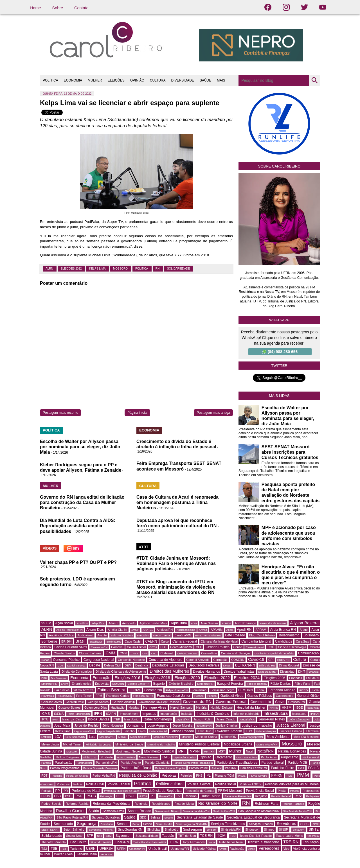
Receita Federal (281, 796)
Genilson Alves (51, 702)
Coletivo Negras (187, 653)
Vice (286, 849)
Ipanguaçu (299, 714)
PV (179, 796)
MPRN (195, 751)
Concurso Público (66, 660)
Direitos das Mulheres (169, 671)
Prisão (282, 791)
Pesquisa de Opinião (138, 775)
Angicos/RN (165, 630)
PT (153, 796)
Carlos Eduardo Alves (71, 647)
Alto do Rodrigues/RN (69, 630)
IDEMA (59, 714)
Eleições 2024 (247, 678)
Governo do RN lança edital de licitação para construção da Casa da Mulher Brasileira (82, 502)
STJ (99, 836)
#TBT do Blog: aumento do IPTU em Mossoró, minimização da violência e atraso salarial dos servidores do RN (176, 587)
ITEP (117, 719)
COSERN (238, 660)
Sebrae (155, 817)
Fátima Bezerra (111, 690)
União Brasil (157, 849)
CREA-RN (283, 660)
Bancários (143, 635)
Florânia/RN (65, 696)
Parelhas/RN (84, 763)
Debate (95, 665)
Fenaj (261, 690)
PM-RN (277, 776)
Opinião (205, 757)
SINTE (314, 829)
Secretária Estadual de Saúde (200, 817)
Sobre (58, 8)
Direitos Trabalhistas (239, 672)
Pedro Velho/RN (104, 776)
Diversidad (287, 672)
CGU (271, 647)
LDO (249, 731)
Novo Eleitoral (149, 757)
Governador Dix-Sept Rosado (159, 702)
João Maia (62, 725)
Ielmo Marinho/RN (79, 714)
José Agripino (158, 725)
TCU (233, 836)
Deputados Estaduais (168, 665)
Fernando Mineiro (282, 690)
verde (251, 849)
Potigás (46, 791)
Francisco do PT (143, 696)
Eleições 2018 (157, 678)
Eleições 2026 (274, 678)
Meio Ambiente (278, 737)
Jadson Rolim (203, 719)
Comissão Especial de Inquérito (274, 653)
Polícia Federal (119, 784)
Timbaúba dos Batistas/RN (149, 842)
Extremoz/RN (205, 684)
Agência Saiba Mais (153, 623)
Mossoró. (72, 751)
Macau (122, 737)
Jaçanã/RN (183, 719)
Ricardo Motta (184, 804)
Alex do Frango (245, 623)
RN (158, 269)
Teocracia (313, 836)
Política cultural (170, 784)
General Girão (308, 696)
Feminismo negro (222, 690)
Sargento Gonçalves (106, 817)
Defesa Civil (112, 665)
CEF (199, 647)
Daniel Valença (76, 665)
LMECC (46, 737)
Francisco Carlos (118, 696)
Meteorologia (50, 744)
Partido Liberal (272, 763)
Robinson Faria (267, 804)
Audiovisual (85, 635)
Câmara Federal (185, 641)
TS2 (44, 849)
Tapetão (168, 836)
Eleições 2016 (128, 678)
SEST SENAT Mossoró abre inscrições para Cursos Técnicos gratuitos (290, 452)
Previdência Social (260, 791)
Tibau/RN (122, 842)
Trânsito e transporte (263, 842)
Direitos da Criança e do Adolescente (121, 672)
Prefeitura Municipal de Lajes (122, 791)
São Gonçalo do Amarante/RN (259, 811)
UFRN (121, 849)
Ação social (64, 623)
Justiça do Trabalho (257, 725)
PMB (290, 776)
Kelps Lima (98, 269)
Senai (136, 824)
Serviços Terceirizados (228, 824)
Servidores (286, 824)
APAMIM (217, 630)
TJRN (174, 842)
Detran (227, 665)
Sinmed (269, 829)
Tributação (311, 842)
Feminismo (199, 690)
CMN (123, 653)
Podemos (63, 784)
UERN (91, 849)
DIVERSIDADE (183, 80)
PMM (303, 775)
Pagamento (290, 757)
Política (142, 269)
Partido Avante (131, 763)
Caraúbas (302, 641)
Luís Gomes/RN (75, 737)
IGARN (111, 714)
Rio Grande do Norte (218, 803)
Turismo (76, 849)
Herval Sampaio (181, 707)
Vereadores (269, 848)
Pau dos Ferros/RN (254, 768)
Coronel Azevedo (198, 660)
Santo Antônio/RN (224, 811)
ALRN (50, 269)
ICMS (46, 714)
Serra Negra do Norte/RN (191, 824)
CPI (271, 660)
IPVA (55, 719)
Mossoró (121, 269)
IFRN (98, 714)
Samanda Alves (113, 811)
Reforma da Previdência (112, 804)
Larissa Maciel (158, 731)
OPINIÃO (137, 80)
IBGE (299, 707)
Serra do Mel (164, 824)
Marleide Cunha (206, 737)
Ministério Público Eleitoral (199, 744)
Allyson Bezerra (304, 623)
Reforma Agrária (77, 804)
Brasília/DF (96, 642)
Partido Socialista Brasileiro (100, 768)
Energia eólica (81, 684)
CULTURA (158, 80)
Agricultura (179, 623)
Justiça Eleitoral (291, 725)
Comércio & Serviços (236, 653)
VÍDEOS (50, 548)
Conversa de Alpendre (166, 660)
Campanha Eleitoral (256, 641)
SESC (304, 824)
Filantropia (48, 696)
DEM (128, 665)
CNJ (154, 653)
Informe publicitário (247, 714)
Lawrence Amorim (228, 731)
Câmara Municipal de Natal (219, 641)
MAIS (221, 80)
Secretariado (63, 824)
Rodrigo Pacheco (293, 804)
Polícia (78, 784)
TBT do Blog (187, 836)
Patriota (216, 768)
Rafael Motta (210, 796)
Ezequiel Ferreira (230, 684)
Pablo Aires (269, 757)
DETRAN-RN (245, 665)
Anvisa (203, 630)
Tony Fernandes (194, 842)
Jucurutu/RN (204, 726)
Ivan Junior (132, 719)
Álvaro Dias (95, 630)
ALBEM (227, 623)
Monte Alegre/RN (267, 744)
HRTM (287, 707)
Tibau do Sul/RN (101, 842)
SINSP (283, 829)
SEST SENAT (50, 830)
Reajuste (261, 796)
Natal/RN (265, 751)
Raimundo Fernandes (238, 796)
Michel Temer (72, 744)
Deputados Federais (204, 665)
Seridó (148, 824)
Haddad (134, 707)
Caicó (165, 641)
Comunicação (308, 653)
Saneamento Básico (167, 811)
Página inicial (137, 413)
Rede (298, 796)
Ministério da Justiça (99, 744)
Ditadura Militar (267, 672)
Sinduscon (252, 829)
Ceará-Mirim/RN (181, 647)
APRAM (261, 630)
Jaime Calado (226, 719)
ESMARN (118, 684)
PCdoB (313, 768)
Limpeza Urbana (291, 731)
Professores (310, 791)
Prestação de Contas (200, 791)
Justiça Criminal (227, 725)
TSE (54, 849)
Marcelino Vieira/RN (166, 737)
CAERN (151, 641)
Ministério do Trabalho (161, 744)
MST (222, 751)
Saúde (130, 817)
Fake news (62, 690)
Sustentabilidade (147, 836)
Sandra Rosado (139, 811)
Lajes (142, 731)
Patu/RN (231, 768)
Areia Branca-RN (283, 630)
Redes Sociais (51, 804)
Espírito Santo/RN (139, 684)
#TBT (144, 547)
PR (66, 791)
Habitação (118, 707)
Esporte (159, 684)
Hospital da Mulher (251, 707)
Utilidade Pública (204, 849)
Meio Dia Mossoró (306, 737)
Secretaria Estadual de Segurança (253, 817)
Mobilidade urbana (238, 744)
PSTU (143, 796)
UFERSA (106, 849)
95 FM (46, 623)
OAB (166, 757)
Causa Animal (136, 647)
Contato (81, 8)
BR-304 (67, 641)
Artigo (304, 630)
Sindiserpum (193, 829)
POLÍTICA (50, 80)
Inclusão (187, 714)
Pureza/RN (166, 796)
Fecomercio (153, 690)
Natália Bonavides (292, 751)
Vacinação (237, 849)
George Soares (98, 702)
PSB (57, 796)
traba (212, 842)
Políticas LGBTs (250, 784)
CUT (60, 665)
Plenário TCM (224, 776)
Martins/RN (229, 737)
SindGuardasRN (130, 829)
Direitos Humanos (206, 672)
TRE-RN (291, 842)
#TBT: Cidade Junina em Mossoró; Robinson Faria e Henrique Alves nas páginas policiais (176, 563)
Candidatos (284, 641)
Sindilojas (154, 829)
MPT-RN (209, 751)
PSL (119, 796)
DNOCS (314, 672)
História (202, 707)
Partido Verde (198, 768)
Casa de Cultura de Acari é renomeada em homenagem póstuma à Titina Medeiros (177, 502)
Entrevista (102, 684)
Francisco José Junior (174, 696)
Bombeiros (49, 641)
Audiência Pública (61, 635)
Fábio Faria (302, 684)
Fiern (315, 690)
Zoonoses (107, 854)
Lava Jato (204, 731)
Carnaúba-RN (99, 647)
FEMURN (245, 690)
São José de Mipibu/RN (297, 811)
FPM (99, 696)
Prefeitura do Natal (86, 791)
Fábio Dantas (281, 684)
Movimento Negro (128, 751)
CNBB (135, 653)
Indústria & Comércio (213, 714)
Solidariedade (178, 269)
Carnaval (117, 647)
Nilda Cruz (90, 757)
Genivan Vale (75, 702)
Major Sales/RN (140, 737)
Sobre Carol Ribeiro (279, 166)
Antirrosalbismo (186, 630)
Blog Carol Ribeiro (262, 635)
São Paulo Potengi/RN (72, 817)
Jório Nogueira (113, 725)
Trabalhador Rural (231, 842)
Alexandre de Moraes (273, 623)
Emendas (296, 678)
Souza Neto (74, 836)
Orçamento (224, 757)
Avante (102, 635)
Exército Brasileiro (181, 684)
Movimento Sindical (159, 751)
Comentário (209, 653)
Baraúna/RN (183, 635)
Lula (92, 737)
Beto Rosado (235, 635)
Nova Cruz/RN (126, 757)
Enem (65, 684)
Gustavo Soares (69, 707)
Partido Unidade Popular (170, 768)
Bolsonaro (311, 635)
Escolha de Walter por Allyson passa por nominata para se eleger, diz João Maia (80, 447)
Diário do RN (267, 665)
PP (58, 791)
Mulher (235, 751)
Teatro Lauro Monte (290, 836)
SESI (316, 824)
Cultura (300, 659)
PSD (79, 796)
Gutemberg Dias (96, 707)
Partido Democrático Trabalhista (193, 763)
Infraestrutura (276, 713)
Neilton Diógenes (67, 757)
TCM (221, 835)
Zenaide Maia (87, 854)
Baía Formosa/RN (122, 635)
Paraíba (46, 763)
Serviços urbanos (261, 824)
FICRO (304, 690)
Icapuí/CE (313, 708)
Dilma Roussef (289, 665)
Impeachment (129, 714)
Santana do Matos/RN (196, 811)
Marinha (187, 737)
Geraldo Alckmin (124, 702)
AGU (194, 623)
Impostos (149, 714)
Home (35, 8)
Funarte (199, 696)
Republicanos (161, 804)
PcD (301, 768)
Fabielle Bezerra (257, 684)
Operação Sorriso (185, 757)
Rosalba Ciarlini (70, 811)
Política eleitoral (200, 784)
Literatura (312, 731)
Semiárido (107, 824)
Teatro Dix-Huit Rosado (256, 836)
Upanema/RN (180, 849)
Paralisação (64, 763)
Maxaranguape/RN (252, 737)
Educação (102, 678)
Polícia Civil (95, 784)
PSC (68, 796)
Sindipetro (172, 829)
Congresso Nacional (99, 660)
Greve (280, 702)
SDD (143, 817)
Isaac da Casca (73, 719)
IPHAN (315, 714)
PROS (46, 796)
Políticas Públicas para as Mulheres (292, 784)
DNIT (302, 672)
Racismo (191, 796)
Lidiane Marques (266, 731)
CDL (163, 647)
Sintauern (299, 830)
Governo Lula (261, 702)
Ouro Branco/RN (247, 757)
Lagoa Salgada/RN (108, 731)
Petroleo (186, 776)
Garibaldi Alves (232, 696)
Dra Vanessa (59, 678)
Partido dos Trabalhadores (237, 763)
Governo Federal (231, 702)
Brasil (80, 641)
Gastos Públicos (260, 696)
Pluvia (242, 776)
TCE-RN (206, 836)
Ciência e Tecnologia (292, 647)
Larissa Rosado (182, 731)
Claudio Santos (64, 653)
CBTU (153, 647)
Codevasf (167, 653)
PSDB (91, 796)
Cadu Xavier (133, 641)
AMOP (135, 630)
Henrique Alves (155, 707)
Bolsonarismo (289, 635)
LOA (58, 737)
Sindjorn (211, 830)
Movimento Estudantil (96, 751)
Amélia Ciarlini (118, 630)
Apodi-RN (244, 630)
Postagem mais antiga (213, 413)
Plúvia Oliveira (258, 776)
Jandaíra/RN (247, 719)
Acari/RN (82, 623)
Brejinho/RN (114, 642)
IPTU (45, 719)
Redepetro (312, 796)
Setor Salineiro (74, 829)
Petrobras (169, 776)
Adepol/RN (98, 623)
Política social (226, 784)
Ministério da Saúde (129, 744)
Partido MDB (298, 763)
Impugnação (169, 714)
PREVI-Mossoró (230, 791)
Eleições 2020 (187, 678)
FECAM (135, 690)
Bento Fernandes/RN (208, 635)
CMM (110, 653)
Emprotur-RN (49, 684)
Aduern (113, 623)
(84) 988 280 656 (280, 352)
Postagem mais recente (60, 413)
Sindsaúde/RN (231, 829)
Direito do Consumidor (77, 672)
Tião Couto (78, 842)
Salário (94, 811)
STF (90, 836)
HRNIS (274, 708)
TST (64, 849)
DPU (44, 678)
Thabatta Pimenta (54, 842)
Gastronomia (285, 696)
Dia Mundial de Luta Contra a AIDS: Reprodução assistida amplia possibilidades (78, 526)
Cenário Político (218, 647)
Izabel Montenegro (158, 719)
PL (209, 776)
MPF (182, 751)
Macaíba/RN (107, 737)
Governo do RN (197, 702)
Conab (45, 660)
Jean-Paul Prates (272, 719)
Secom (168, 818)
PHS (199, 776)
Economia (79, 678)
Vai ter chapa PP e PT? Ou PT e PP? (78, 562)
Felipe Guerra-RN (177, 690)
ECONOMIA (73, 80)
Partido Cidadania (157, 763)
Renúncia (141, 804)
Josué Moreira (183, 725)
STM (109, 836)
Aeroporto (129, 623)
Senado (122, 824)
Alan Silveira (209, 623)
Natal (250, 751)
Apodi (230, 630)
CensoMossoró (255, 647)
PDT (44, 776)
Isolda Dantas (99, 719)
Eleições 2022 (71, 269)
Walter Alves (63, 854)
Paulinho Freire (283, 768)
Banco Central (162, 635)
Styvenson (123, 836)
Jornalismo (135, 725)
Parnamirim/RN (106, 763)
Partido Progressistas (65, 768)
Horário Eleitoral (221, 707)
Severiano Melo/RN (101, 830)
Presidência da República (162, 791)
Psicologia (106, 796)
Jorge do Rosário (86, 725)
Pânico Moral (310, 757)
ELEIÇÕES (116, 80)
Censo (238, 647)
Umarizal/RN (137, 849)
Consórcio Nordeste (131, 660)
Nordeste (107, 757)
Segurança (87, 824)
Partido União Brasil (136, 768)
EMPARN (312, 678)
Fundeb (212, 696)
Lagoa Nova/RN (84, 731)
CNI (145, 653)
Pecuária (57, 776)
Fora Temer (84, 696)
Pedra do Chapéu (77, 776)
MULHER (95, 80)
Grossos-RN (297, 702)
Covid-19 (256, 659)
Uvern (223, 849)
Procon (294, 791)
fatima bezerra (83, 690)
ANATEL (148, 630)
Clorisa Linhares (90, 653)
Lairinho (129, 731)
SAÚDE (205, 80)
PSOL (131, 796)
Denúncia (142, 665)
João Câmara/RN (300, 719)
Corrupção (220, 660)
